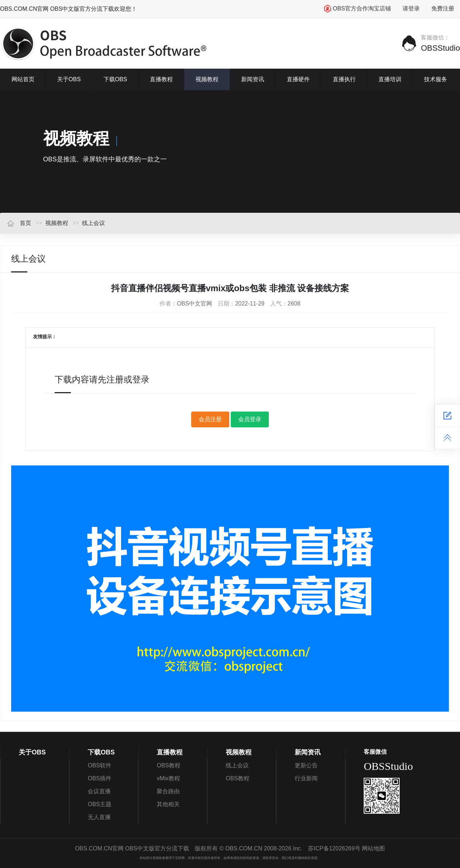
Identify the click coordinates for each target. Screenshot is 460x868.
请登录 (411, 8)
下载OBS (115, 79)
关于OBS (69, 79)
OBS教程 (169, 765)
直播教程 (161, 79)
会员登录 (250, 419)
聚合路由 (168, 791)
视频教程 (207, 79)
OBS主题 (100, 804)
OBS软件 (100, 765)
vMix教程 (168, 778)
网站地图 (373, 848)
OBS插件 (100, 778)
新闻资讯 (253, 79)
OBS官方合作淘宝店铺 (357, 9)
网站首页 (23, 79)
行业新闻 (306, 778)
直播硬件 (298, 79)
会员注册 (210, 419)
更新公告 (306, 765)
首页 (19, 223)
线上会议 (93, 223)
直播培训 (390, 79)
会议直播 (99, 791)
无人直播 (99, 817)
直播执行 (344, 79)
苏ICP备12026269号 (334, 848)
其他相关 (168, 804)
